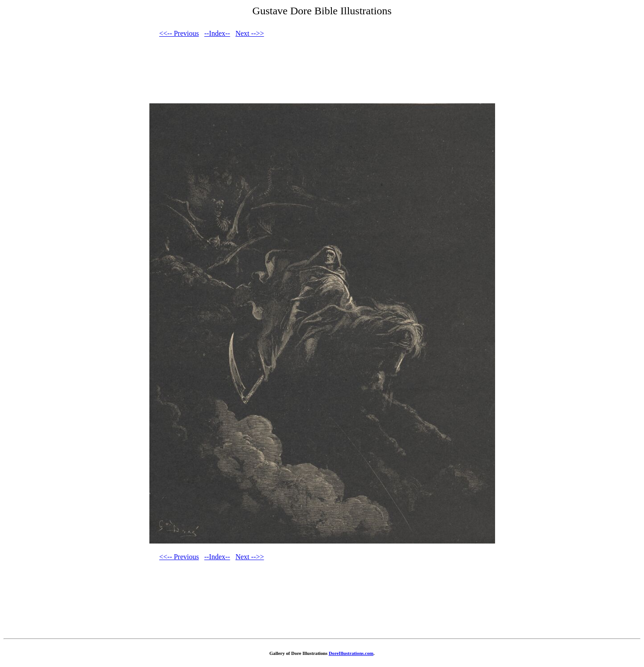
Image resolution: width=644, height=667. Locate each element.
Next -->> (250, 33)
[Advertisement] (322, 74)
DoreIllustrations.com (351, 653)
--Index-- (217, 33)
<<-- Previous (179, 33)
